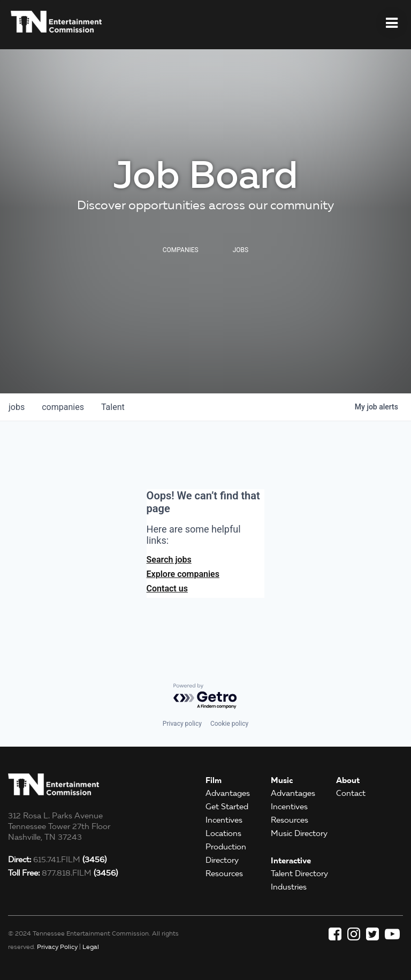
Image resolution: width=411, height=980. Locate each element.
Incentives (224, 820)
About (348, 780)
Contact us (167, 588)
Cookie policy (229, 724)
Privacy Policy (57, 947)
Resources (224, 873)
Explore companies (183, 574)
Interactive (291, 860)
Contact (351, 793)
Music (282, 780)
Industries (289, 887)
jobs (17, 407)
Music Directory (299, 833)
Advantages (228, 793)
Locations (223, 833)
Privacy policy (182, 724)
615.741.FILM (57, 860)
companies (63, 407)
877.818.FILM (63, 873)
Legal (91, 947)
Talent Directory (299, 873)
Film (214, 780)
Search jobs (169, 560)
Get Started (227, 807)
